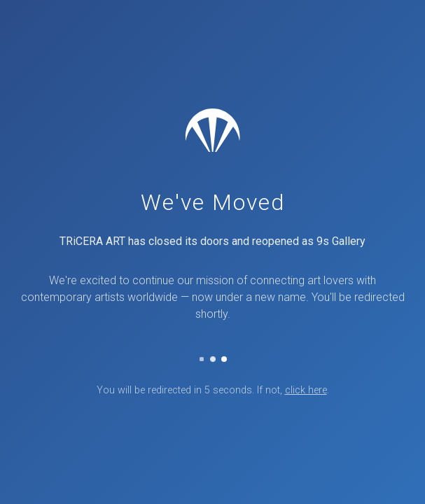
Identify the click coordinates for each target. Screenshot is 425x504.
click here (306, 390)
